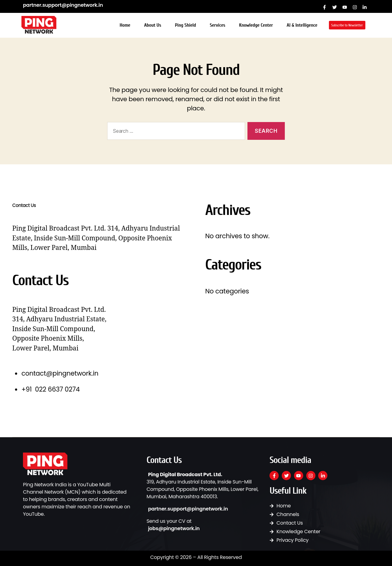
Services (217, 25)
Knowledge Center (256, 25)
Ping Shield (185, 25)
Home (125, 25)
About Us (153, 25)
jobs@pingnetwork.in (174, 528)
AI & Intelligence (302, 25)
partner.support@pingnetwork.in (63, 5)
